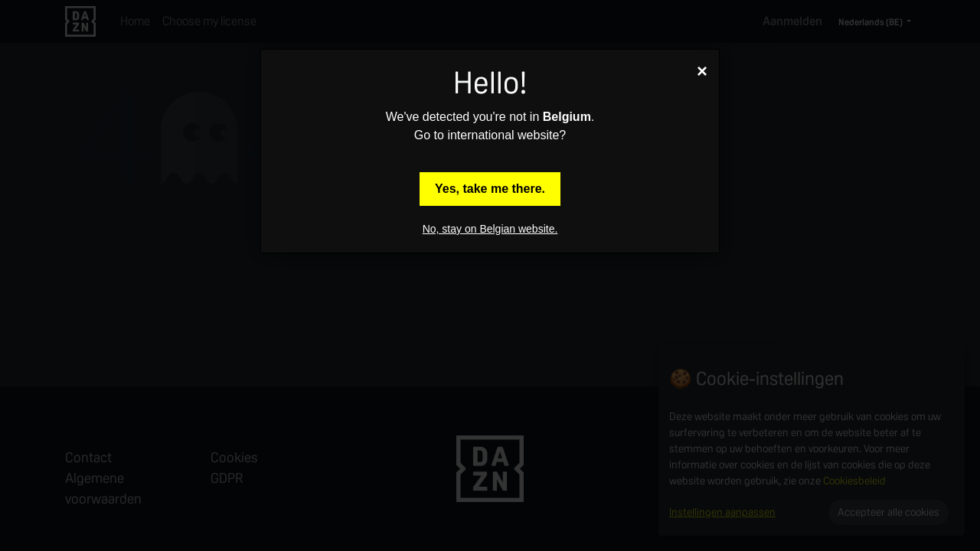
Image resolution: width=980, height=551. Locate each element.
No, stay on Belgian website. (490, 229)
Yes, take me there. (490, 189)
